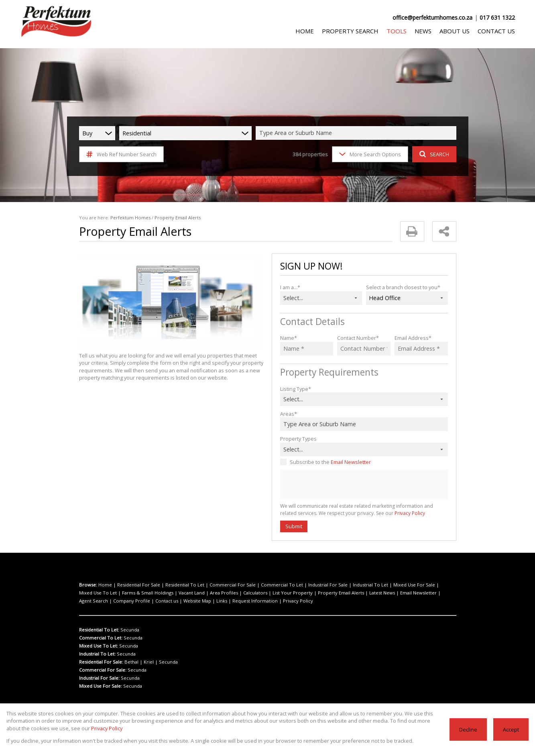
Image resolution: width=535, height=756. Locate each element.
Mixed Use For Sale (379, 585)
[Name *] (307, 349)
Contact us (443, 593)
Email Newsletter (348, 462)
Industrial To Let (340, 585)
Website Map (95, 601)
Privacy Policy (388, 513)
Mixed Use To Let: (98, 646)
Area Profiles (172, 593)
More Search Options (369, 154)
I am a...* (290, 287)
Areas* (288, 414)
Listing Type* (295, 389)
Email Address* (412, 338)
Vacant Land (143, 593)
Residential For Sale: (101, 662)
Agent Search (378, 593)
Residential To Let (176, 585)
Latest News (311, 593)
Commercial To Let (261, 585)
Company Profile (412, 593)
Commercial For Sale (218, 585)
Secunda (129, 630)
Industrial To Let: (97, 654)
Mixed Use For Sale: (100, 686)
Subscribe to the (328, 462)
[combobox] (357, 133)
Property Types (297, 438)
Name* (288, 338)
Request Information (145, 601)
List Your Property (232, 593)
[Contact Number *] (364, 349)
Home (104, 585)
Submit (293, 526)
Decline (469, 729)
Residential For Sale (134, 585)
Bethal (131, 662)
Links (116, 601)
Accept (511, 729)
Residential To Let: (99, 630)
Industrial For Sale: (99, 678)
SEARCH (433, 154)
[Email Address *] (421, 349)
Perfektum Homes (125, 218)
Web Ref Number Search (120, 154)
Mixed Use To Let (419, 585)
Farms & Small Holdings (103, 593)
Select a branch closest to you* (401, 287)
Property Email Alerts (275, 593)
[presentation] (364, 485)
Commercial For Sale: (102, 670)
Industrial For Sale (302, 585)
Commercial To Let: (100, 638)
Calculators (199, 593)
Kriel (145, 662)
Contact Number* (357, 338)
